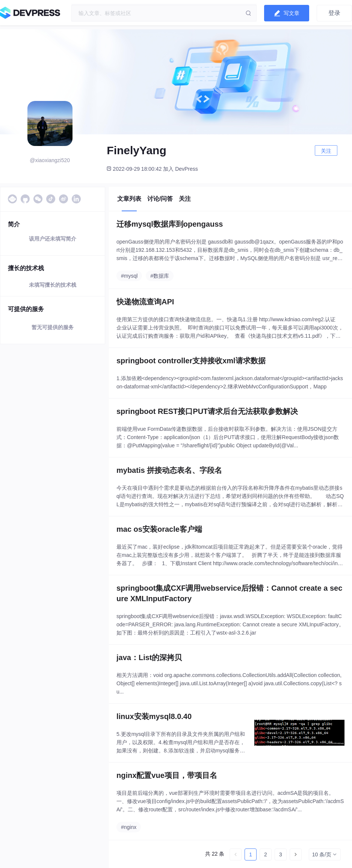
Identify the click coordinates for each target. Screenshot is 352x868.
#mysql (129, 276)
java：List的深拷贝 (149, 657)
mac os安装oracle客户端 (159, 529)
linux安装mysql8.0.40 (154, 716)
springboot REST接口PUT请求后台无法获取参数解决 (207, 411)
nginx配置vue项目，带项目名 (167, 775)
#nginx (129, 827)
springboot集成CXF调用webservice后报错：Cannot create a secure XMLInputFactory (229, 593)
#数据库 (160, 276)
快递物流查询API (145, 302)
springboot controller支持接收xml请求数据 (191, 361)
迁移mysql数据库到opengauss (170, 224)
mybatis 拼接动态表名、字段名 (169, 470)
